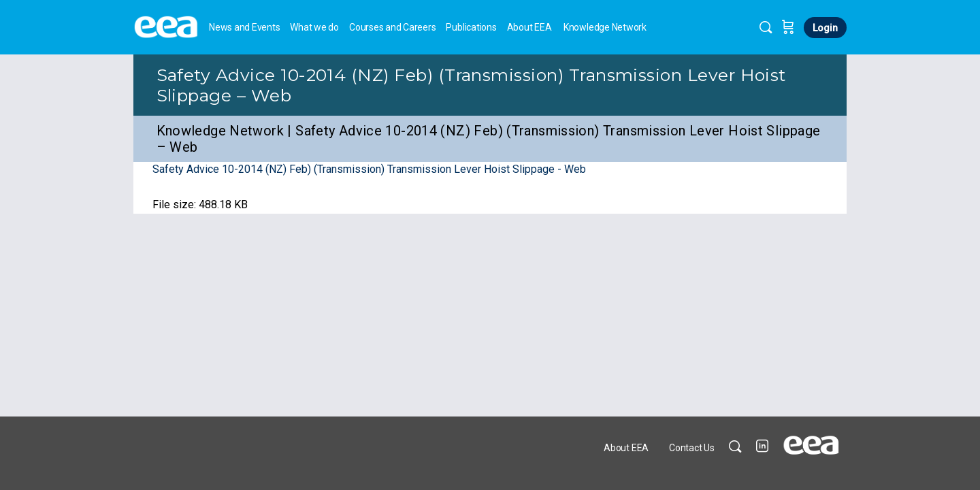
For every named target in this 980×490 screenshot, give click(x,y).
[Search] (766, 27)
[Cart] (788, 27)
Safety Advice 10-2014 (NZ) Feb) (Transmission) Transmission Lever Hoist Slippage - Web (369, 169)
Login (825, 28)
